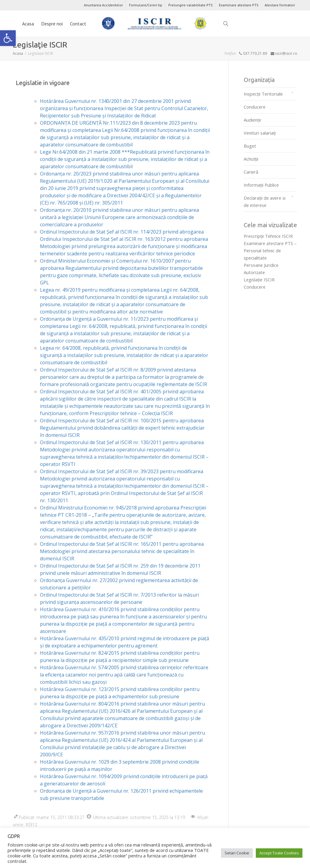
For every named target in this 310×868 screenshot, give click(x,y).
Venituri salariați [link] (260, 133)
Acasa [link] (28, 24)
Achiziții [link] (251, 159)
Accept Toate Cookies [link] (279, 853)
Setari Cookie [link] (237, 853)
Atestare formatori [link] (280, 5)
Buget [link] (250, 146)
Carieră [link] (251, 172)
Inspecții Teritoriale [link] (263, 94)
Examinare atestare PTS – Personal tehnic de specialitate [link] (270, 251)
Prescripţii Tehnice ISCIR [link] (268, 236)
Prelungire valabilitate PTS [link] (191, 5)
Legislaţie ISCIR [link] (259, 280)
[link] (8, 38)
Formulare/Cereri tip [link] (146, 5)
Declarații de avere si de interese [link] (265, 201)
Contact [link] (78, 24)
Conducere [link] (255, 107)
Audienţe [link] (252, 120)
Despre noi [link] (52, 24)
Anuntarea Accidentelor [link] (103, 5)
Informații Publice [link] (261, 185)
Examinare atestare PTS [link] (239, 5)
